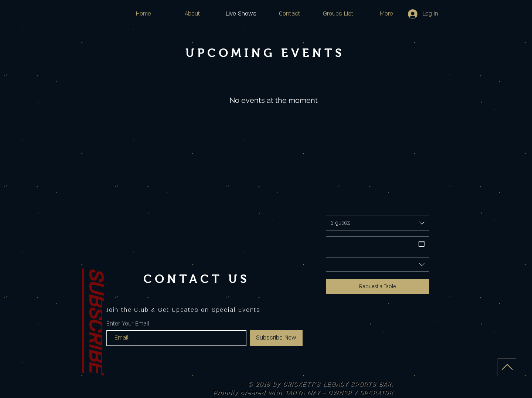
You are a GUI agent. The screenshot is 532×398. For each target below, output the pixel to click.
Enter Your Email (128, 324)
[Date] (371, 244)
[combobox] (378, 223)
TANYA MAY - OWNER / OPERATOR (339, 393)
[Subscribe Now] (276, 338)
